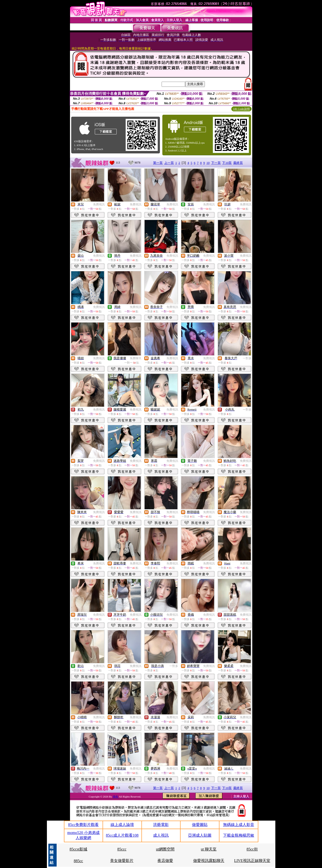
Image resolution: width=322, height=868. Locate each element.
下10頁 (227, 163)
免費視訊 (99, 204)
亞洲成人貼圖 (200, 835)
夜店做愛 (165, 861)
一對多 (247, 358)
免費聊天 (136, 358)
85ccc (122, 849)
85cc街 (252, 849)
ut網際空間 (165, 849)
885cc (78, 861)
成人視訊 (161, 835)
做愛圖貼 (200, 825)
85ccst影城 (78, 849)
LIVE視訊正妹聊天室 (252, 861)
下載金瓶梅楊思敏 (239, 835)
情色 (116, 797)
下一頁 (216, 163)
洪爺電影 (161, 825)
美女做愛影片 (122, 861)
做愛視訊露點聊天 (209, 861)
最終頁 (238, 163)
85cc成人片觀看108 (122, 835)
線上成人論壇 (122, 825)
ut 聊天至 (209, 849)
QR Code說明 (241, 109)
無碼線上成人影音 (239, 825)
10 (208, 163)
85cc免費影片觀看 (83, 825)
